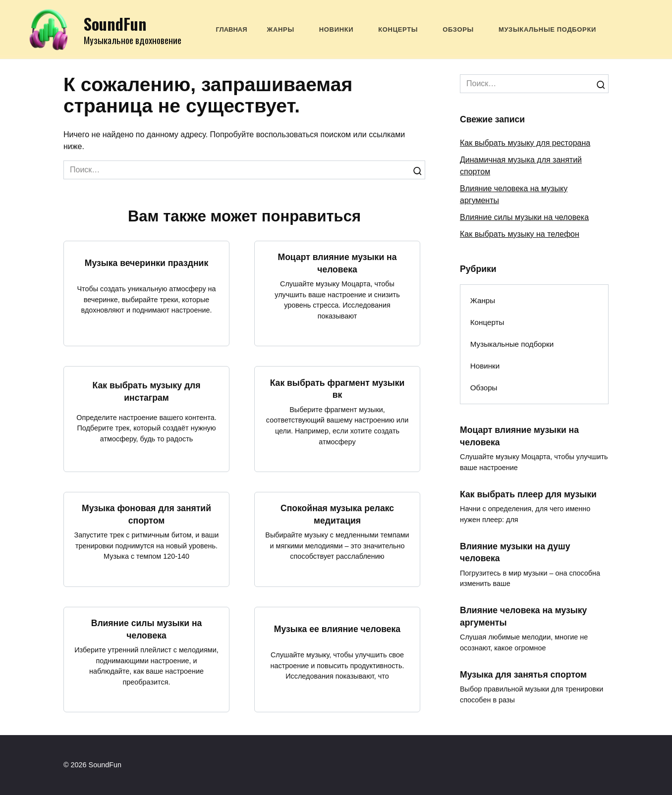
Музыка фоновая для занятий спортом (146, 514)
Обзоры (458, 29)
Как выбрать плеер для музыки (528, 494)
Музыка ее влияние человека (337, 629)
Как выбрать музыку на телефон (520, 234)
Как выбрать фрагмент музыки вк (337, 389)
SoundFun (115, 24)
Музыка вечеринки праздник (147, 263)
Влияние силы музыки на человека (147, 629)
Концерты (398, 29)
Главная (232, 29)
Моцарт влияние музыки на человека (337, 263)
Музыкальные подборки (547, 29)
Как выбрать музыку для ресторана (525, 143)
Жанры (281, 29)
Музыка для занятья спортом (523, 675)
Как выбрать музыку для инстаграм (146, 392)
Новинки (336, 29)
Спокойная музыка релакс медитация (337, 514)
